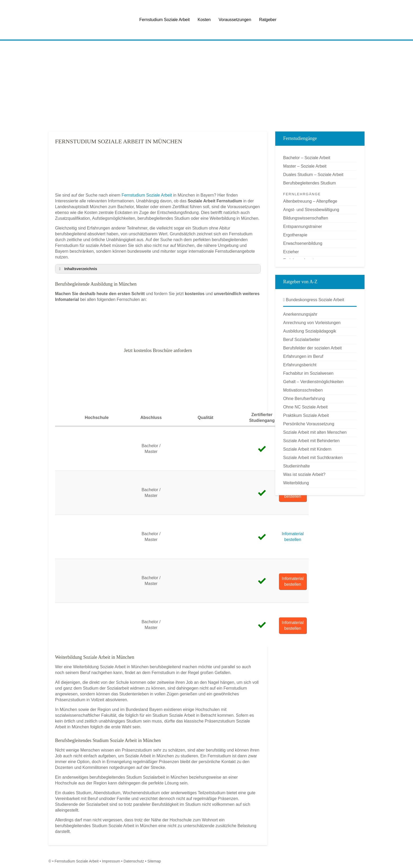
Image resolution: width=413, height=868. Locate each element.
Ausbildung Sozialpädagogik (310, 331)
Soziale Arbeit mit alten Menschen (315, 432)
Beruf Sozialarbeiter (302, 340)
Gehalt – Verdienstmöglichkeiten (313, 382)
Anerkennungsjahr (300, 314)
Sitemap (154, 861)
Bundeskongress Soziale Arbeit (314, 300)
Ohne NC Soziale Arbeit (305, 407)
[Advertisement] (206, 87)
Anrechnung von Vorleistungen (312, 323)
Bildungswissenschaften (306, 218)
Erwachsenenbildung (303, 243)
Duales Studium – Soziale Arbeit (313, 175)
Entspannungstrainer (303, 226)
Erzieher (291, 252)
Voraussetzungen (235, 20)
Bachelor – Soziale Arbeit (307, 158)
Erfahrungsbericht (300, 365)
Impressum (111, 861)
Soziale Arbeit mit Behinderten (311, 441)
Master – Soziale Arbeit (305, 166)
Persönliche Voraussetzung (309, 424)
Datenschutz (134, 861)
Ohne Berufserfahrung (304, 399)
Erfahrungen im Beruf (303, 356)
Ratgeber (268, 20)
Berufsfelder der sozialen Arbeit (312, 348)
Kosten (204, 20)
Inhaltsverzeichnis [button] (77, 269)
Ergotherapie (295, 235)
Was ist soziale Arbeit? (304, 474)
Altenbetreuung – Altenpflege (310, 201)
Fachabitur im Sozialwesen (308, 373)
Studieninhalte (296, 466)
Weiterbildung (296, 483)
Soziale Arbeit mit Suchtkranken (313, 458)
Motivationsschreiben (303, 390)
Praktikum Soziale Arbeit (306, 415)
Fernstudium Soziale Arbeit (164, 20)
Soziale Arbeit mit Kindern (307, 449)
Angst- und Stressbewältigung (311, 210)
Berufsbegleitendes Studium (309, 183)
